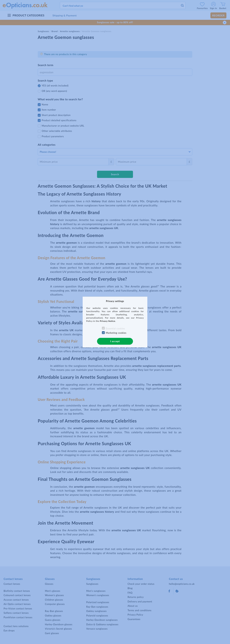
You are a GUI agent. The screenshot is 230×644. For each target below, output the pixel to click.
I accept (115, 341)
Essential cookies (115, 328)
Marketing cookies (116, 333)
